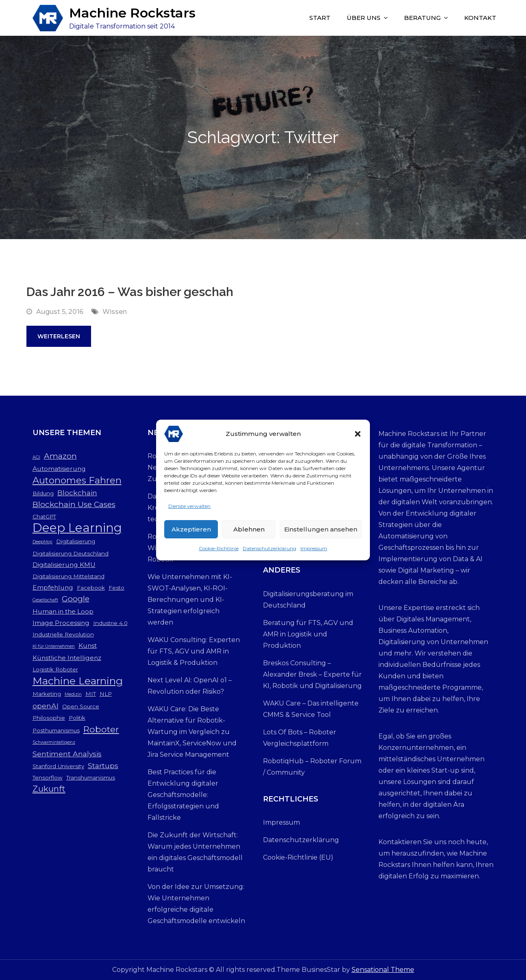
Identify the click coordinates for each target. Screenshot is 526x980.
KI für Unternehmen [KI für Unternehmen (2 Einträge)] (54, 646)
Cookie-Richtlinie (219, 550)
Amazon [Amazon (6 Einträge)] (60, 456)
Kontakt (480, 18)
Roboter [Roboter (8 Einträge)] (101, 729)
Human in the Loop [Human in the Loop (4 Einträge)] (63, 611)
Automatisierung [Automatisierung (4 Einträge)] (59, 469)
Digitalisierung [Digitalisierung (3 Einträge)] (76, 541)
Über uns (364, 18)
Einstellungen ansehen (321, 531)
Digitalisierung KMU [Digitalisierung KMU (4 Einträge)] (64, 565)
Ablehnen (249, 531)
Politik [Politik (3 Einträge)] (77, 718)
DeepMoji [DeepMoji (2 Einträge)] (42, 542)
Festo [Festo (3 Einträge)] (116, 588)
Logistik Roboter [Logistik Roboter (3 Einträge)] (55, 669)
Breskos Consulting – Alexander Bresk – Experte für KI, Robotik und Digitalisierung (312, 674)
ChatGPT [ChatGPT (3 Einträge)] (44, 516)
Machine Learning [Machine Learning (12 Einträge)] (78, 681)
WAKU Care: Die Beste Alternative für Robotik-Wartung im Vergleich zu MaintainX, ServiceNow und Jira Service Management (192, 732)
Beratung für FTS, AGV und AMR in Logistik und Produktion (308, 634)
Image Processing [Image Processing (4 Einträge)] (61, 623)
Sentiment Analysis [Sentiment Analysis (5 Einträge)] (67, 754)
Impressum (314, 550)
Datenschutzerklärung (270, 550)
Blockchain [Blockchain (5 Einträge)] (77, 493)
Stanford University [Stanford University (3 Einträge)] (58, 766)
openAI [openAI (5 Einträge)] (46, 706)
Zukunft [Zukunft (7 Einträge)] (49, 789)
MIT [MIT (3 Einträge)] (91, 694)
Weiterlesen (59, 336)
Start (320, 18)
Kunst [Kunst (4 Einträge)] (88, 646)
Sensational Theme (383, 970)
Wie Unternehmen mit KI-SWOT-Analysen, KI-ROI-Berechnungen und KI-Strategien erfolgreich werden (190, 600)
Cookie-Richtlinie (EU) (298, 857)
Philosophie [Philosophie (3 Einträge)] (49, 718)
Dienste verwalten (189, 508)
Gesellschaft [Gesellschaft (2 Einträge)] (45, 600)
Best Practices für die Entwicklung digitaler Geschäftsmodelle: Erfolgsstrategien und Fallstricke (183, 795)
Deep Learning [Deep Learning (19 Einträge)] (77, 528)
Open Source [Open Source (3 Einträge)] (81, 706)
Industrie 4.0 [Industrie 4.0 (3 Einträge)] (110, 623)
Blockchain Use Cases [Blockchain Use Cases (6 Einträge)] (74, 504)
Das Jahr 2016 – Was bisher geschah (130, 292)
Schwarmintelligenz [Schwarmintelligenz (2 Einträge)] (54, 742)
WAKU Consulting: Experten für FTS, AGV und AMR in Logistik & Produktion (194, 651)
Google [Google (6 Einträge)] (76, 599)
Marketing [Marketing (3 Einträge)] (47, 694)
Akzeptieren (191, 531)
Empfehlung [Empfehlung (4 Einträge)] (53, 587)
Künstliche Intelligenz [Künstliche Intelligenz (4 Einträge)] (67, 658)
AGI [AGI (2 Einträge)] (36, 457)
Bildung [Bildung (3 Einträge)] (43, 493)
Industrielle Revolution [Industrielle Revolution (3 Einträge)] (63, 634)
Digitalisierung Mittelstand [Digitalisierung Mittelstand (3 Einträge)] (68, 576)
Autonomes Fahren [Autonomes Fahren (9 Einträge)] (77, 480)
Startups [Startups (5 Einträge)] (103, 765)
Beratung (422, 18)
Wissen (115, 312)
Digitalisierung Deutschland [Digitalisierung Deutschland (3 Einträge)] (71, 553)
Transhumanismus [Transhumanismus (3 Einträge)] (91, 777)
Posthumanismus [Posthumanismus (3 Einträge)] (56, 730)
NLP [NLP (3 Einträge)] (106, 694)
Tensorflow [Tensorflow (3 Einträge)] (48, 777)
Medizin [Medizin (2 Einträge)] (73, 694)
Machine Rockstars (132, 13)
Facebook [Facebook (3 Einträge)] (91, 588)
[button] (358, 436)
